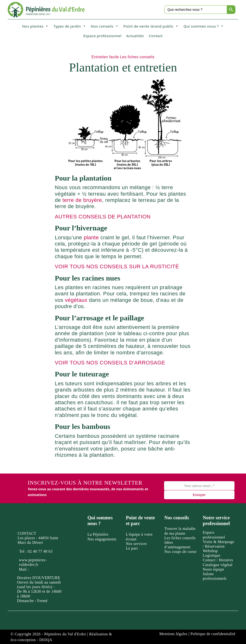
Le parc (132, 548)
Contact (156, 36)
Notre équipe (213, 569)
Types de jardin (70, 26)
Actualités (135, 36)
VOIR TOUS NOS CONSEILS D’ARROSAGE (110, 363)
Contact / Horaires (218, 560)
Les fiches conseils (137, 57)
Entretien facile (105, 57)
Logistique (212, 555)
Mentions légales (173, 634)
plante (91, 237)
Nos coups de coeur (181, 552)
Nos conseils (105, 26)
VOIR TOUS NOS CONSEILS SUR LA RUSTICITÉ (117, 266)
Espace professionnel (102, 36)
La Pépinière (98, 534)
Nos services (136, 544)
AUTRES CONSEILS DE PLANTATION (103, 217)
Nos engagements (102, 539)
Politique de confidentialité (213, 634)
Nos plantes (35, 26)
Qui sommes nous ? (204, 26)
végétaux (76, 300)
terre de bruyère (82, 200)
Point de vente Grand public (151, 26)
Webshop (210, 551)
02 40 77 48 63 (40, 551)
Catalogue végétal (218, 565)
